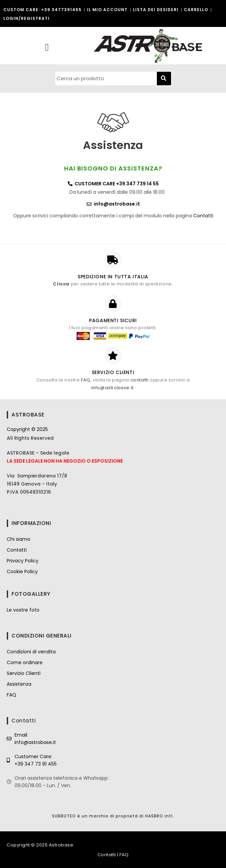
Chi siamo (19, 539)
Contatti (203, 216)
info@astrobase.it (112, 388)
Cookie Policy (22, 571)
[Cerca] (164, 79)
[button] (47, 48)
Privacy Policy (23, 561)
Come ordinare (25, 662)
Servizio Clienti (24, 673)
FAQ (86, 380)
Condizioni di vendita (31, 652)
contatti (140, 380)
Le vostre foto (23, 610)
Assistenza (19, 684)
